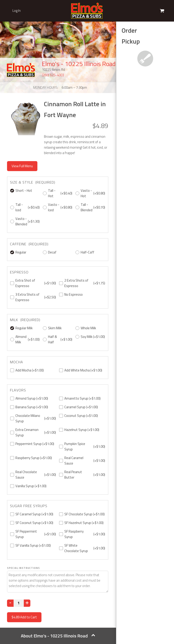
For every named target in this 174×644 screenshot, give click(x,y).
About (58, 636)
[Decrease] (10, 603)
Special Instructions (23, 568)
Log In (17, 11)
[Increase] (27, 603)
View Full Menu (22, 166)
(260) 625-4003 (53, 75)
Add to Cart (24, 617)
